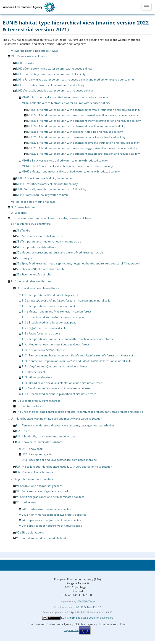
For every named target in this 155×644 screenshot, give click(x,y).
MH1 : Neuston (26, 63)
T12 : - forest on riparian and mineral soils (66, 300)
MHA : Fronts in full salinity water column (42, 195)
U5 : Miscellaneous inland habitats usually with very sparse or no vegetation (64, 467)
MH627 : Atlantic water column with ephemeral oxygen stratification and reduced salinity (83, 143)
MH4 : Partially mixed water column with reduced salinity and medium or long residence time (75, 79)
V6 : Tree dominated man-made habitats (42, 538)
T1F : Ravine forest (33, 372)
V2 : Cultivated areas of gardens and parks (43, 491)
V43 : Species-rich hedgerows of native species (51, 520)
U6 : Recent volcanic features (35, 472)
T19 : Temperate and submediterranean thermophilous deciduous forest (68, 339)
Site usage (82, 618)
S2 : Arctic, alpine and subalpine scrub (40, 236)
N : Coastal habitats (23, 207)
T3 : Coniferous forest (30, 406)
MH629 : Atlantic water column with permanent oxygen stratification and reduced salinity (83, 154)
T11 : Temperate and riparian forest (53, 295)
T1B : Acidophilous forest (43, 350)
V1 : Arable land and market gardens (39, 486)
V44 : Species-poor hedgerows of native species (52, 526)
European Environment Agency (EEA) (77, 579)
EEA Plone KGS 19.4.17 (88, 607)
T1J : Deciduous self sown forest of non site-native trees (57, 388)
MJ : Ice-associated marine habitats (33, 202)
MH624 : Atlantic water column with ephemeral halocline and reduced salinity (76, 126)
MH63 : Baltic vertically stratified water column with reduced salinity (65, 160)
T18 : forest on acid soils (41, 333)
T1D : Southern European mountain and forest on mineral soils (76, 361)
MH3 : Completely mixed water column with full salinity (51, 74)
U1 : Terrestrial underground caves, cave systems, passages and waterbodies (65, 425)
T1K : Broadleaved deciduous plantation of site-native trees (59, 394)
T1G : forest (38, 377)
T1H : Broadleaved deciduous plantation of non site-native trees (62, 383)
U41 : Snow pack (32, 449)
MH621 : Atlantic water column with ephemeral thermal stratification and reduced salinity (84, 110)
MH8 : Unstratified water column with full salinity (47, 184)
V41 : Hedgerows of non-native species (46, 509)
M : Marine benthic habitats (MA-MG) (34, 51)
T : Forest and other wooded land (32, 281)
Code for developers (101, 618)
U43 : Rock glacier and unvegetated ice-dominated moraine (59, 460)
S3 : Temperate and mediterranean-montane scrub (49, 241)
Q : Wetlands (19, 213)
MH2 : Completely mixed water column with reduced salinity (54, 69)
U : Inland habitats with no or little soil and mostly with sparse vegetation (56, 419)
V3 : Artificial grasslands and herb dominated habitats (50, 497)
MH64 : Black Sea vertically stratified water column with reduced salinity (67, 166)
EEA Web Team (86, 601)
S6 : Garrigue (25, 258)
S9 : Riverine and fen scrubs (34, 274)
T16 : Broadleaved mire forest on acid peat (49, 322)
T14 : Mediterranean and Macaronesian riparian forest (56, 311)
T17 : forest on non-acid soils (44, 328)
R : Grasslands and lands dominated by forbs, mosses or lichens (51, 218)
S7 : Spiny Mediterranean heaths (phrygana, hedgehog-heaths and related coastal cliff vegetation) (78, 263)
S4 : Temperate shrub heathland (37, 247)
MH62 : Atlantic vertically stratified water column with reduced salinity (66, 103)
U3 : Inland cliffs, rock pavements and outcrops (46, 436)
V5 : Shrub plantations (30, 532)
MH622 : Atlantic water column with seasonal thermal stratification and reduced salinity (83, 115)
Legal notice (71, 630)
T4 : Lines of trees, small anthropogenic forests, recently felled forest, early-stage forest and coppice (80, 412)
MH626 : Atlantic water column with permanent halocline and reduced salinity (76, 137)
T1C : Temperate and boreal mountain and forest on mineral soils (78, 355)
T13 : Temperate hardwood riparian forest (48, 306)
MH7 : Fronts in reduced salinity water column (45, 178)
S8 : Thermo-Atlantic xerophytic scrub (40, 269)
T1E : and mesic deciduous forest (54, 366)
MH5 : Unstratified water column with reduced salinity (50, 85)
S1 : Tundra (23, 230)
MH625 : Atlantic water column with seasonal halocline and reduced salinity (75, 132)
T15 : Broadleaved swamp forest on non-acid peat (53, 317)
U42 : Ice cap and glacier (37, 454)
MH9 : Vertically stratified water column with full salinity (51, 189)
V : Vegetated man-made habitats (32, 479)
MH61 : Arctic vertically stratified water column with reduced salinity (65, 97)
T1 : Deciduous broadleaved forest (38, 288)
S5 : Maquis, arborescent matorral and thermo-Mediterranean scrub (60, 252)
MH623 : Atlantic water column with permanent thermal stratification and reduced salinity (84, 121)
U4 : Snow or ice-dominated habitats (39, 442)
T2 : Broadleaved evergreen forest (38, 401)
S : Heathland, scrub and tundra (31, 224)
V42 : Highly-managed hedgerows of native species (54, 515)
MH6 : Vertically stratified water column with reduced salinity (55, 90)
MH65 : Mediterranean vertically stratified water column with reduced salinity (71, 171)
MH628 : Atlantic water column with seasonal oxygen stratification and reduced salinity (82, 148)
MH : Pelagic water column (28, 56)
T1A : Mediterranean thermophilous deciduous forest (55, 344)
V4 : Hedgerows (26, 502)
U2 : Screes (23, 431)
